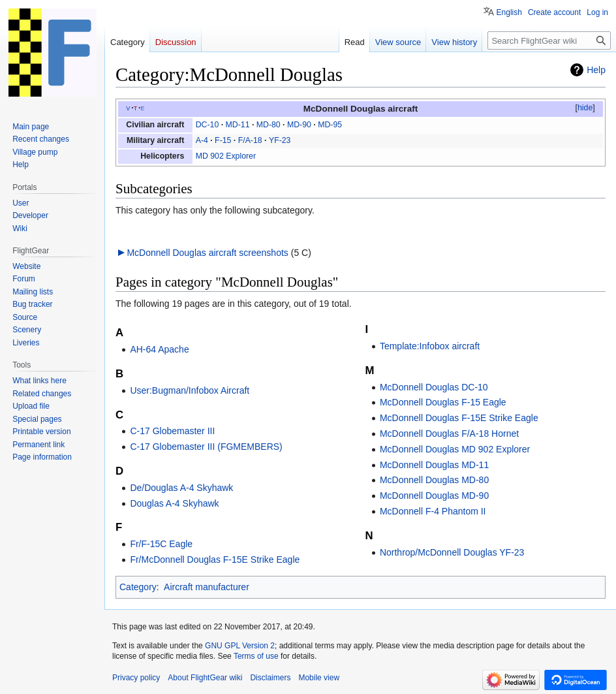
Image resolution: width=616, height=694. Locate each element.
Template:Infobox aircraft (430, 346)
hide (585, 108)
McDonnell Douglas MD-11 (434, 465)
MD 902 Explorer (226, 156)
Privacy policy (136, 678)
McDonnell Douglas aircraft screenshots (207, 253)
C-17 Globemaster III (172, 431)
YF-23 (280, 140)
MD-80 (269, 125)
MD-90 (299, 125)
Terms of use (256, 656)
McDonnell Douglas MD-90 (434, 496)
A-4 (202, 140)
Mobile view (319, 678)
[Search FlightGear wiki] (549, 40)
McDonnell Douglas (345, 109)
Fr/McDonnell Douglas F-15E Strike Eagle (215, 560)
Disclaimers (270, 678)
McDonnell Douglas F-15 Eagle (443, 402)
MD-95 (330, 125)
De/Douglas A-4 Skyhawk (181, 488)
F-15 (223, 140)
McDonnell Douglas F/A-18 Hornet (449, 434)
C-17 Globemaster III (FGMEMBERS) (206, 447)
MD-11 (238, 125)
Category (138, 587)
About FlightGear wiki (205, 678)
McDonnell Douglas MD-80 (434, 480)
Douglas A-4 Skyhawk (174, 503)
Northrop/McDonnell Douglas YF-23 (452, 552)
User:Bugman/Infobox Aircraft (190, 390)
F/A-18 (250, 140)
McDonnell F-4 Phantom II (433, 511)
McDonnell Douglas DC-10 (434, 387)
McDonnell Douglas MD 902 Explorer (455, 449)
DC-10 (208, 125)
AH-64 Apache (159, 349)
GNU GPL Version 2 (240, 646)
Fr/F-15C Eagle (161, 544)
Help (596, 70)
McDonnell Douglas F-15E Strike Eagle (459, 418)
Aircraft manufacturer (207, 587)
